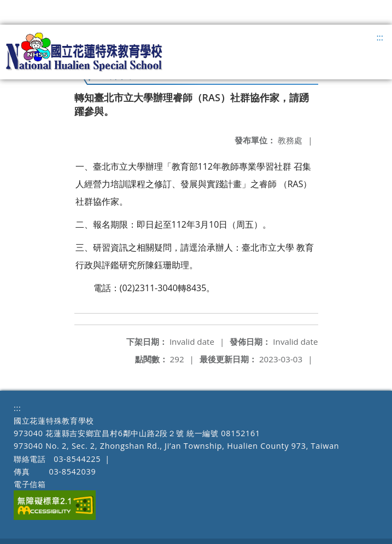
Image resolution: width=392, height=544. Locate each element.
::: (380, 37)
